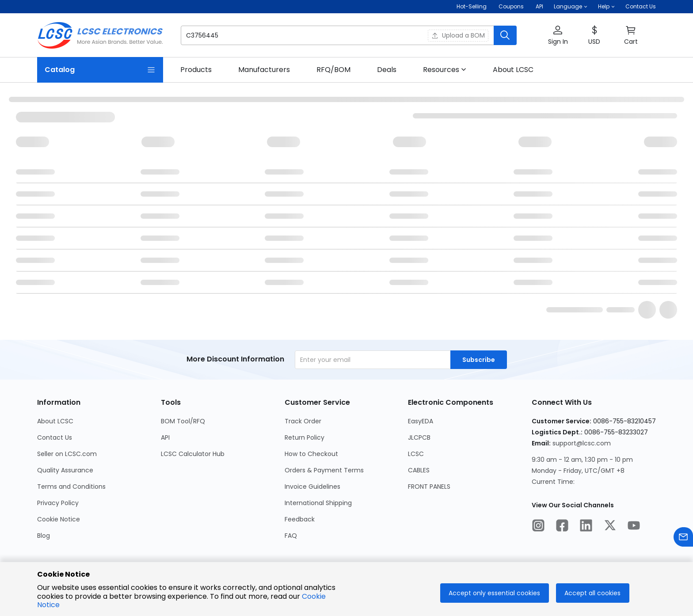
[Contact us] (683, 538)
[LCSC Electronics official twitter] (610, 527)
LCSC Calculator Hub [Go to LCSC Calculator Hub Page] (193, 454)
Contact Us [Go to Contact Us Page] (55, 437)
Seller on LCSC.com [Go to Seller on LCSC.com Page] (67, 454)
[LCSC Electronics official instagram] (538, 527)
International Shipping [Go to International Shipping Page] (318, 503)
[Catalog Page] (100, 70)
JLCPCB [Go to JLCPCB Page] (419, 437)
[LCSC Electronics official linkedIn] (586, 527)
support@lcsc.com (582, 443)
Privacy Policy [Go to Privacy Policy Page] (58, 503)
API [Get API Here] (539, 6)
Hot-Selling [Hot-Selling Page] (472, 6)
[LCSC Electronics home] (100, 35)
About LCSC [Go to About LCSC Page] (55, 421)
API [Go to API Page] (165, 437)
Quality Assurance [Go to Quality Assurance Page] (65, 470)
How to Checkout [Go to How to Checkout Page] (311, 454)
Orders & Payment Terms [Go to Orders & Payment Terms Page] (324, 470)
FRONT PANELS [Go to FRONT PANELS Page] (429, 487)
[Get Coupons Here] (511, 7)
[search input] (299, 35)
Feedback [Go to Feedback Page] (300, 519)
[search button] (505, 35)
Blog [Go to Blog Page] (44, 536)
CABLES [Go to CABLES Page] (419, 470)
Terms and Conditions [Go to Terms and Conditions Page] (71, 487)
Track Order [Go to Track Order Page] (303, 421)
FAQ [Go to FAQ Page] (291, 536)
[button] (571, 7)
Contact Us (641, 6)
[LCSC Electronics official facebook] (562, 527)
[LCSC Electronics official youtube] (634, 527)
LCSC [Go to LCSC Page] (416, 454)
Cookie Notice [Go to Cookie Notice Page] (59, 519)
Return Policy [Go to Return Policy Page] (305, 437)
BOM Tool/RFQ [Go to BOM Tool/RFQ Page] (183, 421)
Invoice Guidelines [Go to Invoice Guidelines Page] (312, 487)
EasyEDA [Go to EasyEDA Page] (421, 421)
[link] (196, 70)
